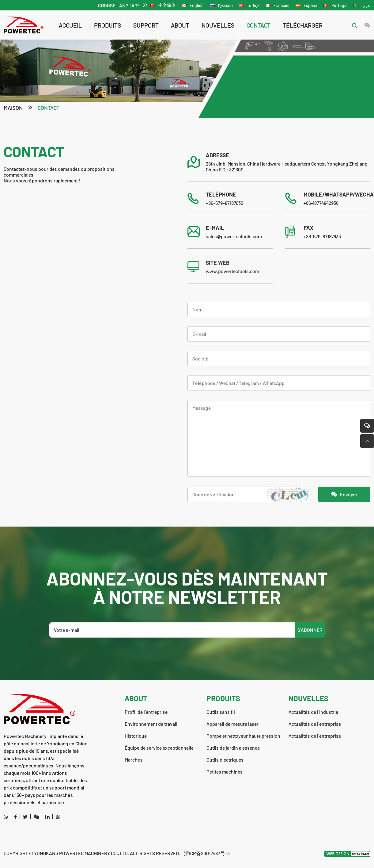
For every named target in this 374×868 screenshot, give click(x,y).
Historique (136, 736)
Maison (13, 108)
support (146, 25)
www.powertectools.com (232, 292)
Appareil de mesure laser (232, 724)
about (180, 25)
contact (259, 25)
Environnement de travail (151, 724)
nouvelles (218, 25)
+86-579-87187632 (225, 203)
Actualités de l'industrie (313, 712)
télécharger (303, 25)
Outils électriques (225, 760)
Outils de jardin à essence (233, 748)
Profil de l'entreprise (146, 712)
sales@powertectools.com (234, 237)
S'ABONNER (310, 651)
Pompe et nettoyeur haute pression (243, 736)
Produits (108, 25)
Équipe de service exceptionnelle (159, 748)
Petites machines (225, 772)
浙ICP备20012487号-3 (207, 853)
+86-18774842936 (321, 203)
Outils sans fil (221, 712)
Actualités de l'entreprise (315, 724)
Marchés (134, 760)
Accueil (70, 25)
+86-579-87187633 (322, 237)
